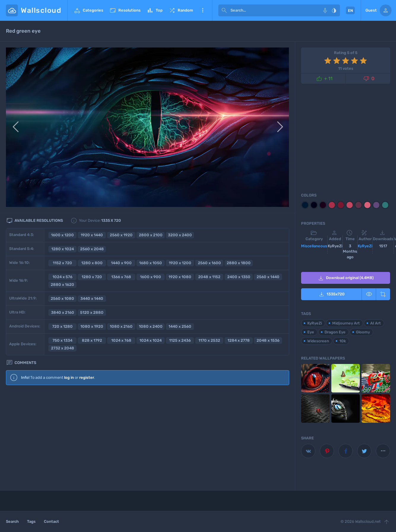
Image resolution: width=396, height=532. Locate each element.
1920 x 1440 (92, 235)
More (203, 10)
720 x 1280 (62, 326)
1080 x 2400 (151, 326)
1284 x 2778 (239, 340)
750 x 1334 (62, 340)
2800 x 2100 (151, 235)
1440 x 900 (121, 263)
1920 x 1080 (180, 277)
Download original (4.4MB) (346, 278)
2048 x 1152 (209, 277)
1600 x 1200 (62, 235)
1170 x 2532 (209, 340)
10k (343, 341)
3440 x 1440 (92, 299)
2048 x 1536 (268, 340)
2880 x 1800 (239, 263)
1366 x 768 (121, 277)
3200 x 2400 (180, 235)
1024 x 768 (121, 340)
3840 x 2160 (63, 312)
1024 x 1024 (151, 340)
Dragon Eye (335, 332)
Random (181, 10)
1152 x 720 (62, 263)
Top (155, 10)
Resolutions (125, 10)
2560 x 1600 (209, 263)
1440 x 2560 (180, 326)
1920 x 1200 (180, 263)
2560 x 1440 (268, 277)
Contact (51, 521)
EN (350, 11)
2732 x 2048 (63, 348)
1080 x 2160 (121, 326)
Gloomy (363, 332)
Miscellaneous (314, 246)
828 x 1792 (92, 340)
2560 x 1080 (62, 299)
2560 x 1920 (121, 235)
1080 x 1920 (92, 326)
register (87, 377)
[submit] (224, 10)
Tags (31, 521)
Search (12, 521)
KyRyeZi (365, 246)
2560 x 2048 (92, 249)
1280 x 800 (92, 263)
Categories (88, 10)
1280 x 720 (92, 277)
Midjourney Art (346, 323)
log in (69, 377)
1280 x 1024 (63, 249)
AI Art (376, 323)
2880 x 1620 (62, 285)
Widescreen (318, 341)
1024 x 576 (62, 277)
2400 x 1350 (239, 277)
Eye (311, 332)
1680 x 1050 (151, 263)
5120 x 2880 (92, 312)
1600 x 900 (151, 277)
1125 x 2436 (180, 340)
